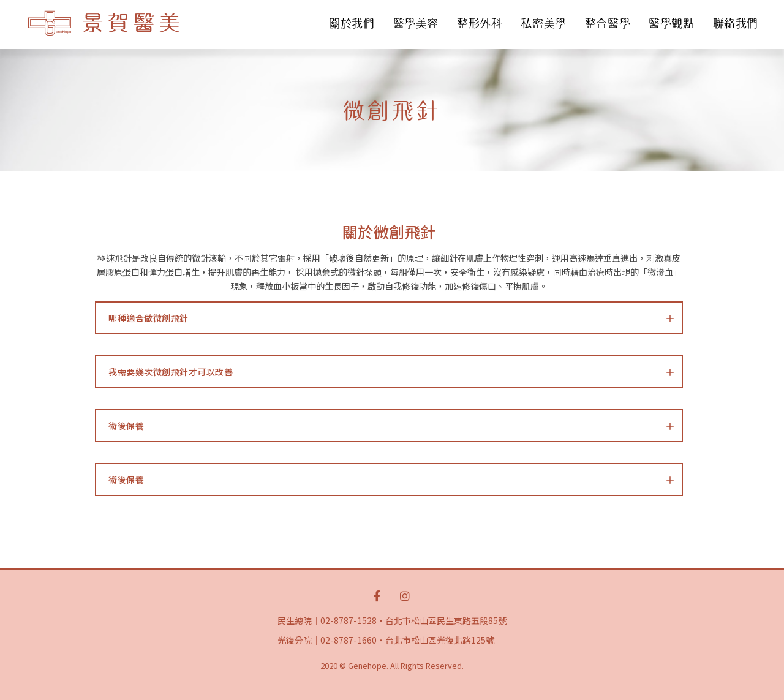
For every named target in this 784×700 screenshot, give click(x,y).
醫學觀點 (671, 23)
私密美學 (543, 23)
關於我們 (352, 23)
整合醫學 (608, 23)
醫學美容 (416, 23)
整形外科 (480, 23)
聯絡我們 (736, 23)
